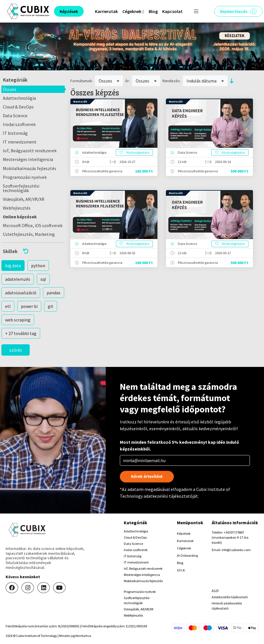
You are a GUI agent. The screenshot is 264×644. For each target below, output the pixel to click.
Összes (10, 89)
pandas (54, 293)
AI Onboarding (187, 555)
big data (13, 266)
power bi (29, 306)
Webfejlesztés (17, 208)
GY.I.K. (181, 570)
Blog (153, 11)
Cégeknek (184, 548)
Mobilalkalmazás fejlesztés (30, 168)
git (51, 306)
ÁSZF (215, 591)
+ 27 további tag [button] (21, 333)
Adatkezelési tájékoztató (230, 597)
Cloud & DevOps (18, 107)
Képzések (184, 533)
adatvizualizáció (21, 293)
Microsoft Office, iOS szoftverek (33, 225)
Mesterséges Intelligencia (28, 159)
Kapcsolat (172, 11)
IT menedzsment (20, 142)
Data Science (15, 116)
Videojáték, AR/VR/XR (24, 199)
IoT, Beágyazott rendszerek (30, 151)
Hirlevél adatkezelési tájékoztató (227, 606)
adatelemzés (18, 279)
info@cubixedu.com (236, 550)
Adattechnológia (19, 98)
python (38, 266)
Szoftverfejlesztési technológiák (21, 188)
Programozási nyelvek (25, 177)
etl (8, 306)
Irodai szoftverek (19, 124)
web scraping (18, 320)
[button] (33, 251)
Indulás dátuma (205, 81)
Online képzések (20, 217)
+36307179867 (234, 532)
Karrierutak (106, 11)
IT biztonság (15, 133)
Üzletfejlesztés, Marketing (29, 234)
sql (43, 279)
